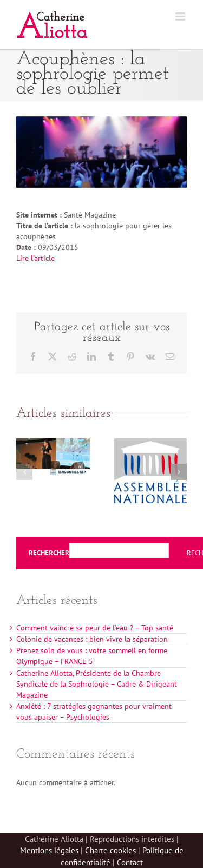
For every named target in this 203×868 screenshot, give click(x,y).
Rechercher (49, 553)
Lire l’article (35, 258)
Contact (130, 862)
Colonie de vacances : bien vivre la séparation (92, 639)
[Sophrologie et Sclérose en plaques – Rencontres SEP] (53, 443)
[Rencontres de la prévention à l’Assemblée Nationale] (150, 443)
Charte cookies (110, 850)
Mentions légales (49, 850)
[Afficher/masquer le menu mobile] (181, 17)
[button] (24, 472)
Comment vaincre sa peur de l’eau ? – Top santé (95, 628)
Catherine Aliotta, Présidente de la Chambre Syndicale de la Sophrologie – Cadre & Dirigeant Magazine (97, 684)
